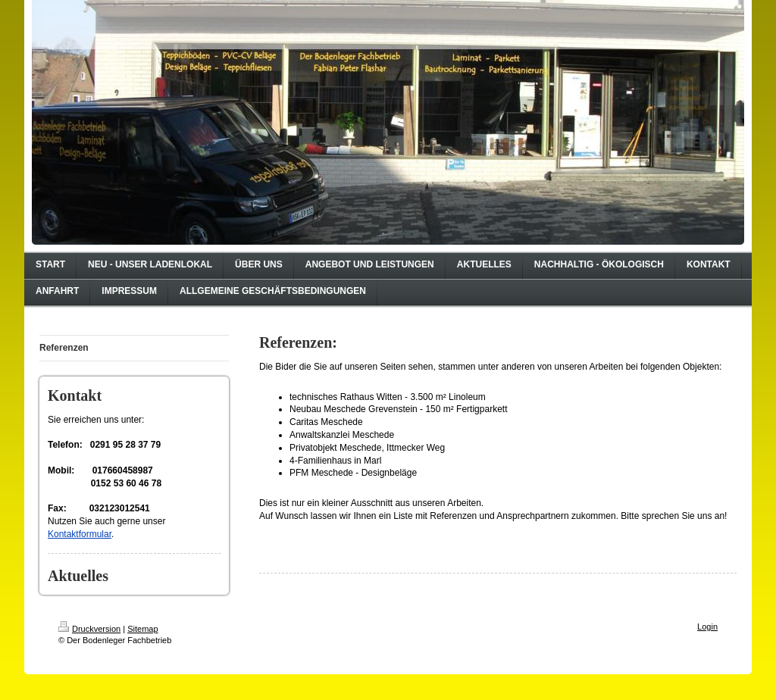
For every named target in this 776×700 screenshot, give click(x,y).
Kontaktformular (80, 534)
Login (707, 627)
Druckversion (89, 629)
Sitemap (142, 629)
